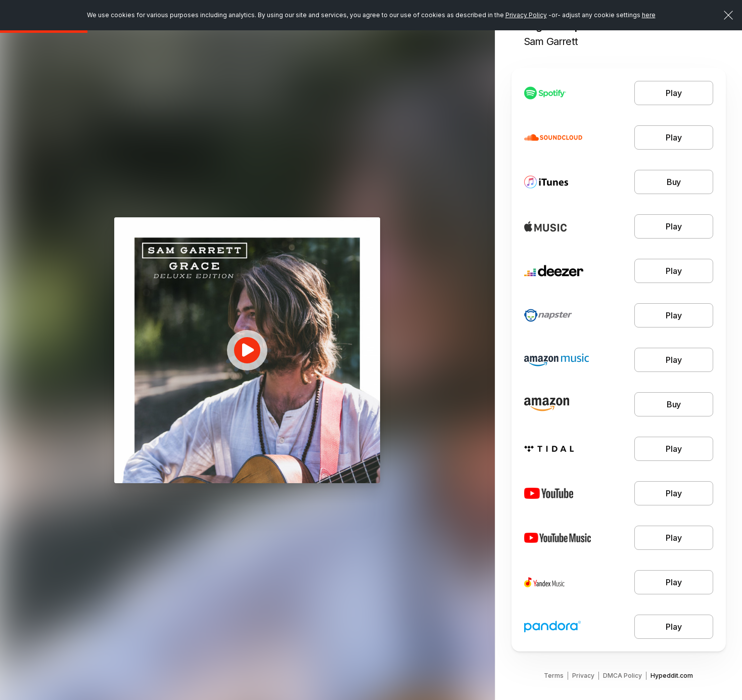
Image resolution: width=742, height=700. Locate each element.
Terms (554, 675)
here (649, 15)
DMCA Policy (622, 675)
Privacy (583, 675)
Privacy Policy (526, 15)
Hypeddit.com (672, 675)
